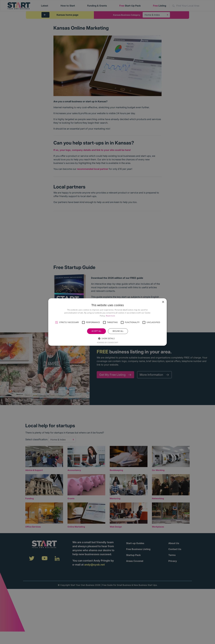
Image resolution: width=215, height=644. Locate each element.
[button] (57, 322)
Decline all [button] (118, 331)
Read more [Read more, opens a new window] (111, 316)
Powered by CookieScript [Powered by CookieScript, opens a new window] (108, 343)
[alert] (107, 322)
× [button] (163, 302)
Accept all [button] (96, 331)
